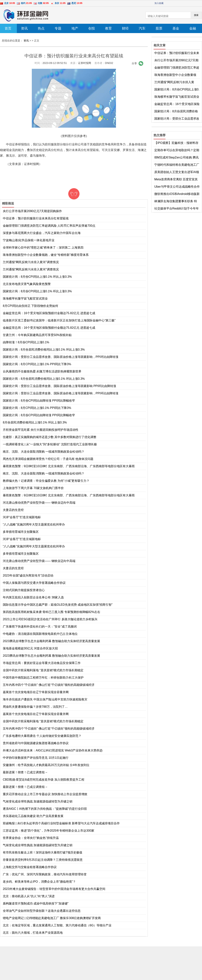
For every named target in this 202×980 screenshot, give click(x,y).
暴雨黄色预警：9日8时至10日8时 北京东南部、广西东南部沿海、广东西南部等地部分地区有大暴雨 (69, 466)
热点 (41, 28)
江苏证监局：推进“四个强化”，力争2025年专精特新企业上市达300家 (49, 831)
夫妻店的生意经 (13, 510)
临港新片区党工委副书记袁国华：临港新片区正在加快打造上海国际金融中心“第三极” (59, 320)
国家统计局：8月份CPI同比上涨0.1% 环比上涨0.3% (37, 277)
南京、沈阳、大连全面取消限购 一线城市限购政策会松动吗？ (44, 452)
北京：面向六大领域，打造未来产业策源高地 (33, 933)
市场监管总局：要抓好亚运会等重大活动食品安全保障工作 (42, 663)
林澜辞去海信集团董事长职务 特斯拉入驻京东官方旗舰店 (176, 201)
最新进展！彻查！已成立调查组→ (25, 772)
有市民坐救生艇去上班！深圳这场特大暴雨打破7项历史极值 (43, 852)
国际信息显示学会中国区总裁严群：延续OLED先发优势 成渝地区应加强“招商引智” (58, 605)
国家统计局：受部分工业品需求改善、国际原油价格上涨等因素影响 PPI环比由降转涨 (59, 386)
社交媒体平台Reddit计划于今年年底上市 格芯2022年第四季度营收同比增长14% (177, 209)
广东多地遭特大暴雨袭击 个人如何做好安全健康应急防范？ (42, 736)
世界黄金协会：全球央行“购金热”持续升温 (31, 838)
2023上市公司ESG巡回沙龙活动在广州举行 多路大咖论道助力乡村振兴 (50, 619)
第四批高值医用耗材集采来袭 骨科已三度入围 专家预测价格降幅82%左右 (52, 612)
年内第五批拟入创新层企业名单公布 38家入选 (33, 597)
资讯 (24, 28)
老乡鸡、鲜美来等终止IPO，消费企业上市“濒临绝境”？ (39, 882)
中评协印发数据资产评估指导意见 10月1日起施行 (36, 758)
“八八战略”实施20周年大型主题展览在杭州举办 (34, 524)
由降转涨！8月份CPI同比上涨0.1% (26, 342)
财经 (125, 28)
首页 (8, 28)
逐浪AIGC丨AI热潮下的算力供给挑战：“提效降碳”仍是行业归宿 (45, 809)
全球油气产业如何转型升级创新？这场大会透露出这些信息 (42, 911)
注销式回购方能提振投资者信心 (24, 590)
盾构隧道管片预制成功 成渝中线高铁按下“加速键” (36, 903)
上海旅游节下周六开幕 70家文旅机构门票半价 (33, 488)
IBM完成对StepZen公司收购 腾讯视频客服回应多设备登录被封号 (176, 158)
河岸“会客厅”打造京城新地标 (22, 517)
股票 (159, 28)
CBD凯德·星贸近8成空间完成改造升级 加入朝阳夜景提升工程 (44, 780)
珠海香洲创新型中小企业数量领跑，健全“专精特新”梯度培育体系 (46, 255)
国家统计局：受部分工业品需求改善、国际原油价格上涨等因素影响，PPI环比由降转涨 (61, 357)
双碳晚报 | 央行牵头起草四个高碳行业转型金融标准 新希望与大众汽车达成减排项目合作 (61, 823)
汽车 (142, 28)
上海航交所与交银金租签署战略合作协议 (30, 867)
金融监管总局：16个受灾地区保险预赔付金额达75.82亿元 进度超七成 (49, 313)
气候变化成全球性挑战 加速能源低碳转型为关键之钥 (38, 801)
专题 (58, 28)
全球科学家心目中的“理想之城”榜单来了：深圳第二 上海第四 (43, 248)
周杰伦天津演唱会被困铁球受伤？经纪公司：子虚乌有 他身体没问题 (48, 459)
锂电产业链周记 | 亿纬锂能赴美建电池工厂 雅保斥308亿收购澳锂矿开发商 (52, 918)
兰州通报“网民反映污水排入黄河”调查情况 (31, 262)
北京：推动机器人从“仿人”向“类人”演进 (29, 896)
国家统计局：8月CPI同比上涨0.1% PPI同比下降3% (37, 364)
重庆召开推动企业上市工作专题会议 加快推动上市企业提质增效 (45, 794)
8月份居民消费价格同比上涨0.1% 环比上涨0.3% (35, 422)
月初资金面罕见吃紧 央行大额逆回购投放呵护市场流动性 (41, 430)
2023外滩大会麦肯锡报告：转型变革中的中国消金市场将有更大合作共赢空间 (54, 889)
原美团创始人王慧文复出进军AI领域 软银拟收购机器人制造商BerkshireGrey (177, 172)
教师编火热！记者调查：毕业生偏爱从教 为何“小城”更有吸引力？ (46, 481)
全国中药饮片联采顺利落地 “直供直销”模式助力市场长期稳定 (43, 670)
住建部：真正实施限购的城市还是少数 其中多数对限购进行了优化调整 (50, 437)
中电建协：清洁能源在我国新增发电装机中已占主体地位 (40, 634)
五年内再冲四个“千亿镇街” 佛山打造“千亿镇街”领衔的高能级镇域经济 (49, 685)
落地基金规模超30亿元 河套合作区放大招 (30, 648)
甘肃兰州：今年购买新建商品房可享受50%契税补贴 (37, 335)
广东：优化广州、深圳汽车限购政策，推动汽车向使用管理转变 (45, 874)
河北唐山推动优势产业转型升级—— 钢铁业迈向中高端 (39, 503)
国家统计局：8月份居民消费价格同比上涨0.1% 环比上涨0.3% (44, 350)
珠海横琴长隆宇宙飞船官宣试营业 (25, 299)
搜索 (196, 15)
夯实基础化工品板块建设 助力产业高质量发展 (33, 816)
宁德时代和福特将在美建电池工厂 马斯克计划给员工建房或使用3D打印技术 (177, 165)
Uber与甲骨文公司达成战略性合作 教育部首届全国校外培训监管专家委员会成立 (177, 187)
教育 (108, 28)
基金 (176, 28)
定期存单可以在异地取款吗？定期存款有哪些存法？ (177, 150)
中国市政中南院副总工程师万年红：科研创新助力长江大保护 (43, 678)
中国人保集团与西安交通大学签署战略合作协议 (34, 583)
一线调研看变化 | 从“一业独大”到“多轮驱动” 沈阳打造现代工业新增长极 (50, 444)
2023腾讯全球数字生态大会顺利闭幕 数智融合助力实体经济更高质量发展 (51, 641)
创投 (92, 28)
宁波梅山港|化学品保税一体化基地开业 (29, 240)
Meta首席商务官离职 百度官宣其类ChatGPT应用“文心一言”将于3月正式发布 (176, 180)
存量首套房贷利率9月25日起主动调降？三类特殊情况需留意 (43, 860)
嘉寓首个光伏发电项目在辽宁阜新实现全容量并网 (36, 692)
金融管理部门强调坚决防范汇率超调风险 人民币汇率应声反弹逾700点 (49, 226)
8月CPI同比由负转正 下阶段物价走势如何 (30, 306)
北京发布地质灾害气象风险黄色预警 (27, 284)
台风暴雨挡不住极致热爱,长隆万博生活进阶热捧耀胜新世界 (42, 371)
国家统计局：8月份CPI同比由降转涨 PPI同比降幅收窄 (39, 401)
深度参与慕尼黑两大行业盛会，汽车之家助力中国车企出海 (42, 233)
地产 (75, 28)
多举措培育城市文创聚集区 (21, 532)
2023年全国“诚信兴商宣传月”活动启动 (28, 575)
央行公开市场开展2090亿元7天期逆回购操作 (32, 211)
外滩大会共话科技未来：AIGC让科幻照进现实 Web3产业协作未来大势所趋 (53, 750)
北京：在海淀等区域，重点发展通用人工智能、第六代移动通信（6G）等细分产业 (57, 925)
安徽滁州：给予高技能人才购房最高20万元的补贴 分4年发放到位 (46, 765)
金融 (193, 28)
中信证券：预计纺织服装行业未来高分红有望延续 (36, 218)
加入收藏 (159, 3)
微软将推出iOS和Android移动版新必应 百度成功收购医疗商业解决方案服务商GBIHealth (177, 194)
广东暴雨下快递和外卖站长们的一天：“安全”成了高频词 (40, 627)
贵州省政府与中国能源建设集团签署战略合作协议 (36, 743)
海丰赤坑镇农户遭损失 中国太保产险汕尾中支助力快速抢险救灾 (45, 699)
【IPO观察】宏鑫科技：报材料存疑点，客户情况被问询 (176, 143)
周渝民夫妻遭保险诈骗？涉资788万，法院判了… (35, 707)
